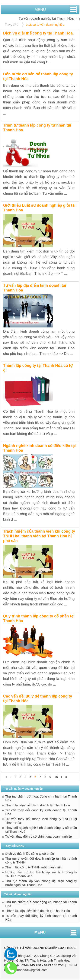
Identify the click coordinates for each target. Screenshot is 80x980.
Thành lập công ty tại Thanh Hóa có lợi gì (38, 368)
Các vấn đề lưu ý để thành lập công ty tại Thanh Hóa (38, 699)
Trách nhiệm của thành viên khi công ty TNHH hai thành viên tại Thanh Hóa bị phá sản (39, 536)
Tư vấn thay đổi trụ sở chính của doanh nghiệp (39, 836)
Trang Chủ (12, 25)
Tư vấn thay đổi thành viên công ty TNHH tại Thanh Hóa (41, 821)
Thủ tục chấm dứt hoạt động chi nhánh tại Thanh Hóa (41, 798)
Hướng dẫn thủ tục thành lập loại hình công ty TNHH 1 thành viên (41, 874)
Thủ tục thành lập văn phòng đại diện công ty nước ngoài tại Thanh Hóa (41, 883)
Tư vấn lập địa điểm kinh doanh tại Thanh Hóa (35, 288)
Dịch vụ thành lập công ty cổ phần (30, 854)
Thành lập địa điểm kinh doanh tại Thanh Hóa (38, 805)
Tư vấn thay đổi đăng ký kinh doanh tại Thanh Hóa (41, 812)
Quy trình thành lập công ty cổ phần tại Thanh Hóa (39, 618)
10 (56, 777)
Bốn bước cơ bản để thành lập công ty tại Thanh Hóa (38, 76)
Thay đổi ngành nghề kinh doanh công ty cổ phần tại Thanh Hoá (41, 830)
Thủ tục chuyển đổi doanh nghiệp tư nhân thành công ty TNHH (41, 860)
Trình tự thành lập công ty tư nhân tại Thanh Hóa (37, 128)
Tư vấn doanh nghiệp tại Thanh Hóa (49, 19)
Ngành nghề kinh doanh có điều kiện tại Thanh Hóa (39, 448)
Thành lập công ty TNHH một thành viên (34, 867)
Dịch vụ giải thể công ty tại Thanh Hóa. (39, 33)
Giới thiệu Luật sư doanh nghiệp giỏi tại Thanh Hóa (39, 208)
